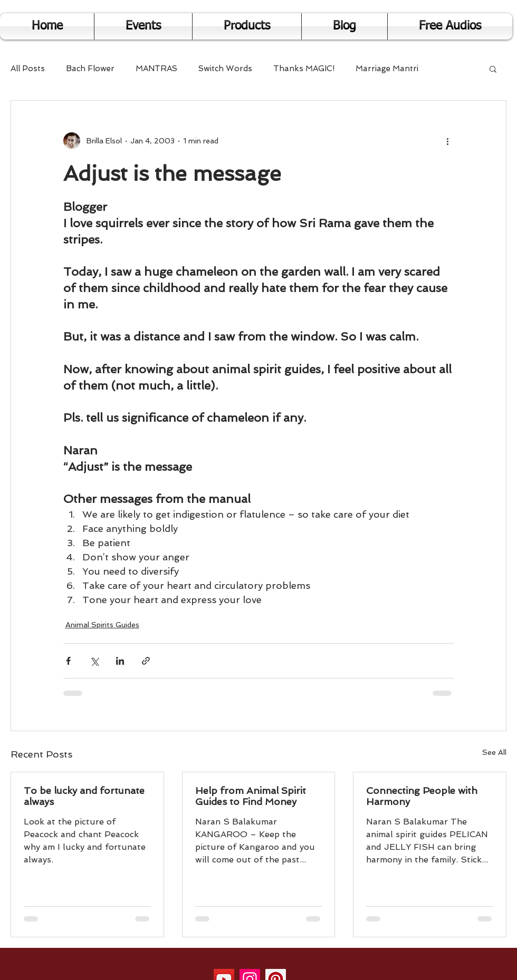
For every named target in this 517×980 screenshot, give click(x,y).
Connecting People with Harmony (422, 796)
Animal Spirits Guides (102, 625)
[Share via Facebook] (68, 661)
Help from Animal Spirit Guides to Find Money (251, 796)
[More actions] (447, 141)
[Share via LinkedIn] (120, 661)
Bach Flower (90, 69)
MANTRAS (156, 69)
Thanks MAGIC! (304, 69)
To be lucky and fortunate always (84, 796)
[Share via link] (146, 661)
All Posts (28, 69)
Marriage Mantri (387, 69)
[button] (493, 69)
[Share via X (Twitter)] (94, 661)
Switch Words (225, 69)
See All (494, 752)
